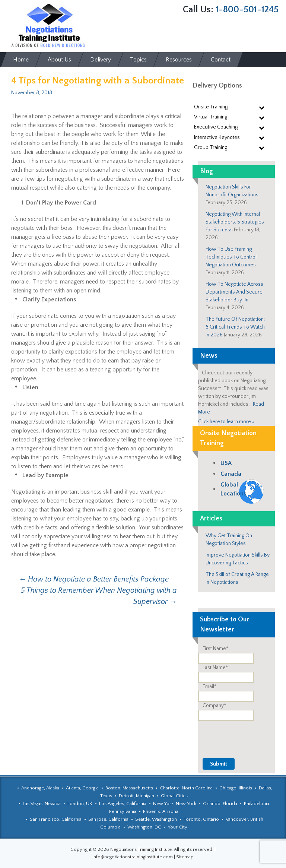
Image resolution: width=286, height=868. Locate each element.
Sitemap (185, 857)
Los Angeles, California (123, 804)
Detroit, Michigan (136, 796)
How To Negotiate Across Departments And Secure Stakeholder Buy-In (234, 292)
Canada (231, 474)
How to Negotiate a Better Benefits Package (94, 579)
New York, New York (175, 804)
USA (226, 463)
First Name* (215, 649)
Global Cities (174, 796)
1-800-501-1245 (247, 10)
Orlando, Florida (220, 804)
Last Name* (215, 668)
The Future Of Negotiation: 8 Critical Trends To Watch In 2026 (235, 327)
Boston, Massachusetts (129, 788)
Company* (214, 706)
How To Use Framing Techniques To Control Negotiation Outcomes (231, 257)
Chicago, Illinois (236, 788)
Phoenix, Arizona (161, 811)
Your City (178, 827)
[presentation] (218, 735)
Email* (209, 687)
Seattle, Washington (156, 819)
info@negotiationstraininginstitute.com (133, 857)
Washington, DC (144, 827)
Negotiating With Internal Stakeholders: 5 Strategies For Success (235, 222)
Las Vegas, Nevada (42, 804)
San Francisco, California (56, 819)
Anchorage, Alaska (40, 788)
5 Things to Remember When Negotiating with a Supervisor (99, 596)
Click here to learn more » (226, 422)
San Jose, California (108, 819)
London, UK (80, 804)
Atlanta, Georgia (82, 788)
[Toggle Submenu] (262, 107)
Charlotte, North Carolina (186, 788)
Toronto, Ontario (201, 819)
